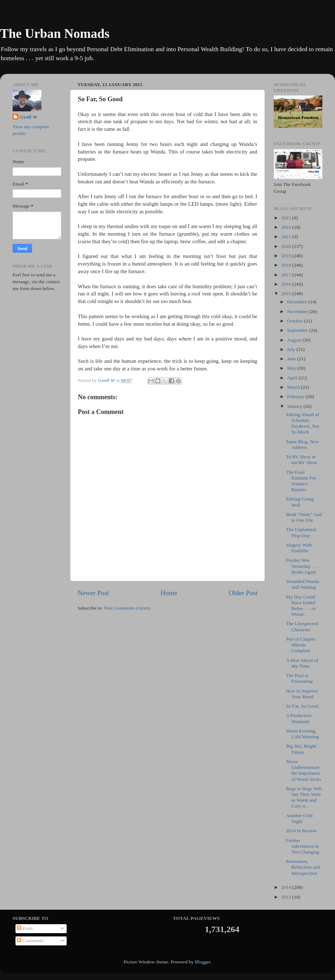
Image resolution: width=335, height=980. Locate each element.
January (295, 406)
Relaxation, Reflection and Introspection (303, 867)
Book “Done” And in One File (304, 517)
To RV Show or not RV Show (302, 460)
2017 (287, 275)
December (298, 302)
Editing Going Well (300, 502)
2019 (287, 256)
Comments (30, 941)
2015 (287, 293)
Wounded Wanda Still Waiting (303, 584)
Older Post (243, 593)
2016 (287, 284)
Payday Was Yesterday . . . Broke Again (302, 566)
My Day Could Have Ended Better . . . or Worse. (301, 606)
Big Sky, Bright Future (301, 749)
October (296, 321)
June (292, 359)
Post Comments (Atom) (127, 608)
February (296, 397)
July (292, 349)
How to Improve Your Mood (302, 694)
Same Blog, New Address (303, 444)
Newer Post (93, 593)
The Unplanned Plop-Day (301, 532)
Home (169, 593)
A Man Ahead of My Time (302, 663)
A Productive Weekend (299, 718)
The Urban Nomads (55, 34)
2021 (287, 237)
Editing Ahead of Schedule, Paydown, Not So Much (303, 423)
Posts (25, 928)
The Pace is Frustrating (299, 678)
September (298, 330)
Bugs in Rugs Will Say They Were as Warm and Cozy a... (304, 797)
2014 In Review (301, 831)
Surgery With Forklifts (299, 548)
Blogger (203, 962)
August (295, 340)
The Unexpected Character (302, 626)
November (298, 311)
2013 (287, 897)
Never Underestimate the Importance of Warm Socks (304, 770)
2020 (287, 246)
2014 (287, 887)
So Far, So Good (302, 706)
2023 (287, 218)
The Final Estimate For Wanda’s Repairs (301, 481)
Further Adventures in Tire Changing (303, 846)
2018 (287, 265)
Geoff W (29, 117)
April (293, 378)
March (294, 387)
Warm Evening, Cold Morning (303, 734)
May (292, 368)
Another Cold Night (299, 818)
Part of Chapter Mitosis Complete (301, 645)
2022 (287, 227)
